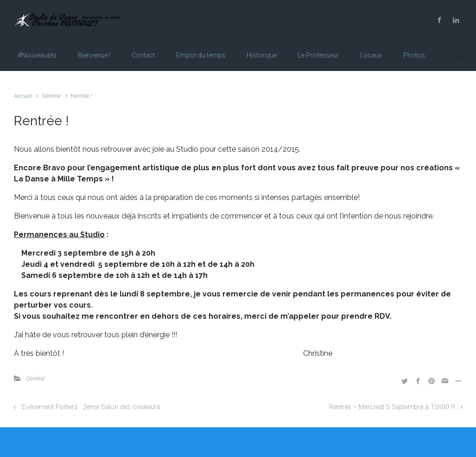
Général (51, 96)
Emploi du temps (201, 55)
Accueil (23, 96)
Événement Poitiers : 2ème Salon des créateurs (91, 407)
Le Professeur (318, 55)
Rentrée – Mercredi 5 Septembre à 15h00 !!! (392, 407)
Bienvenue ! (94, 55)
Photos (414, 55)
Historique (262, 55)
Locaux (371, 55)
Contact (143, 55)
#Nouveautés (37, 55)
